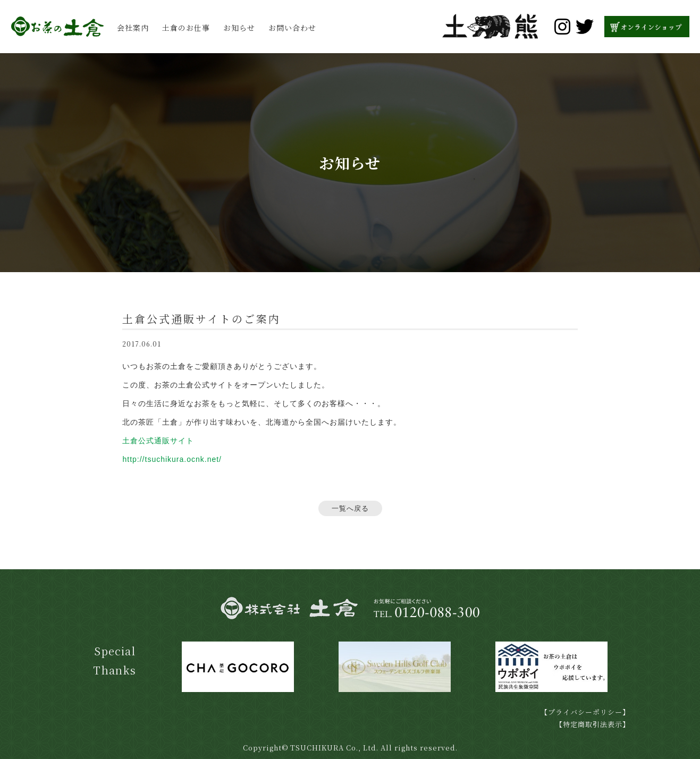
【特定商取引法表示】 (593, 724)
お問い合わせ (292, 28)
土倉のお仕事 (186, 28)
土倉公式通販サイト (158, 441)
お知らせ (239, 28)
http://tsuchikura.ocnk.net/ (172, 459)
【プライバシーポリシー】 (585, 712)
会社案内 (133, 28)
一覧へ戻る (350, 508)
